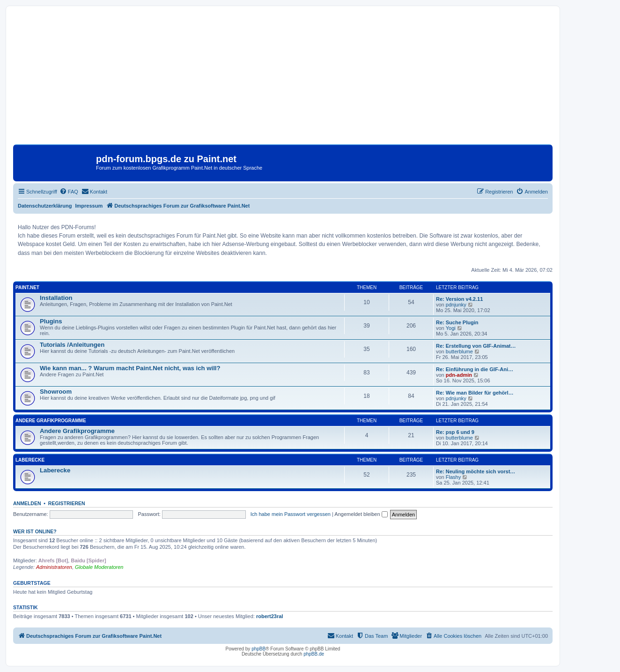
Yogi (451, 328)
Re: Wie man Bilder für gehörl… (475, 393)
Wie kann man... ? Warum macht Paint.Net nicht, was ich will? (130, 368)
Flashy (453, 477)
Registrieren (67, 503)
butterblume (459, 351)
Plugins (51, 321)
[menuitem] (69, 192)
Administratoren (54, 567)
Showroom (56, 392)
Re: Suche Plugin (457, 322)
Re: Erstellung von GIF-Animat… (476, 346)
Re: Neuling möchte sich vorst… (476, 471)
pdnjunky (456, 305)
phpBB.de (314, 654)
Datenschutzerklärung (45, 206)
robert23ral (269, 616)
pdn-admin (459, 375)
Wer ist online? (35, 531)
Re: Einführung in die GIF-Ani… (475, 369)
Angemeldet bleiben (361, 514)
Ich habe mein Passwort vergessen (291, 514)
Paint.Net (27, 287)
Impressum (89, 206)
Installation (56, 298)
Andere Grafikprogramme (51, 421)
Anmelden (27, 503)
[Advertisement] (283, 79)
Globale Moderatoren (99, 567)
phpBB (258, 649)
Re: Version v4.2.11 (459, 299)
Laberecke (30, 460)
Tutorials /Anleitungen (72, 345)
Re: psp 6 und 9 (455, 432)
